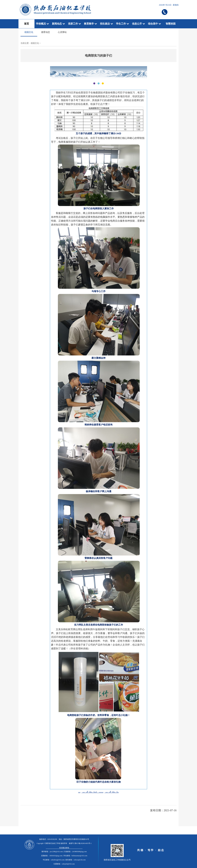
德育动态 (46, 32)
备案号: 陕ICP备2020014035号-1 (80, 843)
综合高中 (155, 24)
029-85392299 (52, 839)
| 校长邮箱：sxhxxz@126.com (75, 860)
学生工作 (123, 24)
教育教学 (90, 24)
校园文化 (29, 32)
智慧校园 (171, 24)
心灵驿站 (62, 32)
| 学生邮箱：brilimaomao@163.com (75, 856)
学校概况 (42, 24)
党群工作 (74, 24)
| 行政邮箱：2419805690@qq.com (75, 852)
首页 (27, 24)
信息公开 (139, 24)
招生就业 (107, 24)
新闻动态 (58, 24)
